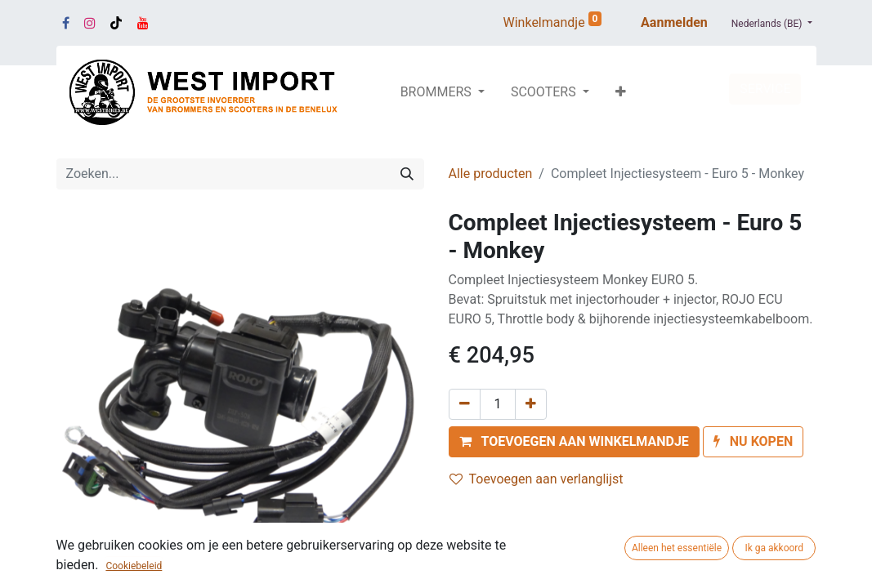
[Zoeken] (407, 174)
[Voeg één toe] (531, 404)
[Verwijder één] (465, 404)
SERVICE (765, 89)
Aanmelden (674, 22)
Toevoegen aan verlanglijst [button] (537, 479)
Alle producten (491, 174)
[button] (621, 92)
